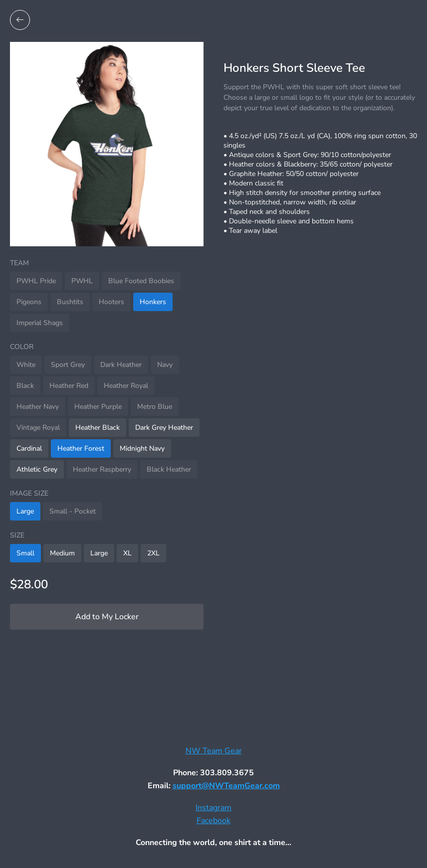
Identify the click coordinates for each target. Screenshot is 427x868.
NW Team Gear (214, 751)
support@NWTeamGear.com (226, 786)
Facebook (213, 821)
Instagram (213, 808)
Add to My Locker (107, 617)
